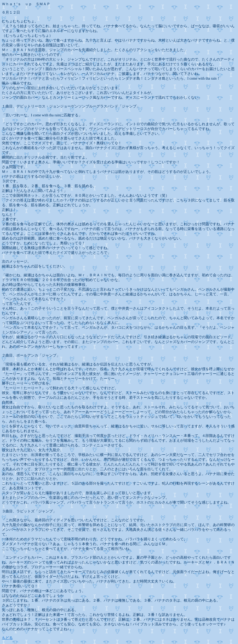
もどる (7, 638)
